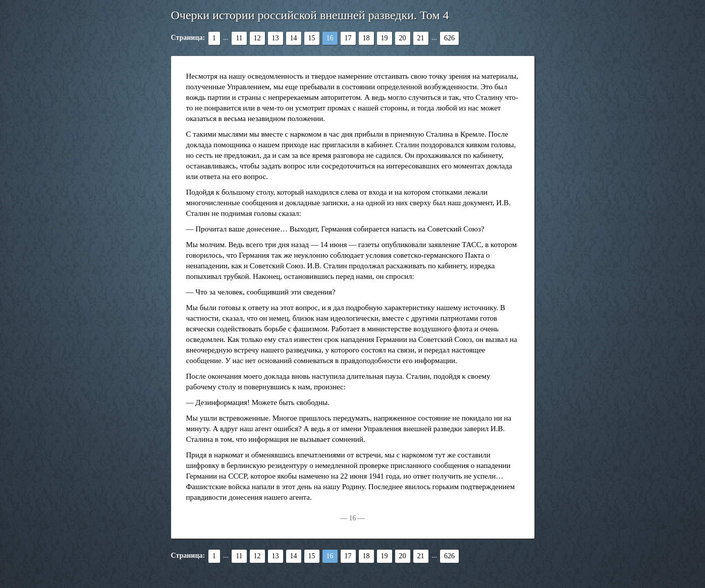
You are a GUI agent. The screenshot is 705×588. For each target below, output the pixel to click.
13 (276, 38)
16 (330, 38)
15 (312, 38)
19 (385, 38)
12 (257, 38)
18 (366, 38)
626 (449, 38)
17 (348, 38)
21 (421, 38)
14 (294, 38)
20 (403, 38)
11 (239, 38)
